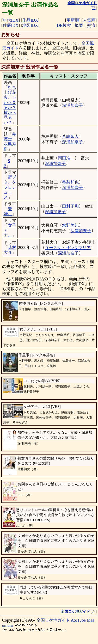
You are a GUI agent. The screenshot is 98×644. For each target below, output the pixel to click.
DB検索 (64, 25)
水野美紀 (70, 225)
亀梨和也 (70, 182)
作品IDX (30, 20)
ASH (75, 620)
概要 (79, 25)
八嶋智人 (70, 136)
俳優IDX (10, 25)
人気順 (89, 20)
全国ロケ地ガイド (53, 620)
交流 (91, 25)
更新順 (73, 20)
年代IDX (10, 20)
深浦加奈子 (72, 105)
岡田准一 (66, 158)
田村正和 (70, 206)
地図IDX (30, 25)
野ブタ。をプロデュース (10, 187)
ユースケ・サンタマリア (68, 248)
